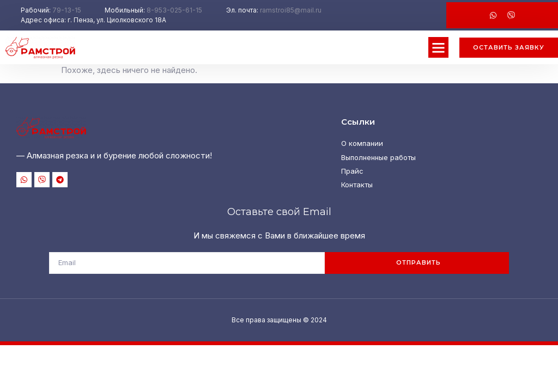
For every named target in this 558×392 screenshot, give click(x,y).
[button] (439, 47)
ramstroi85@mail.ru (291, 10)
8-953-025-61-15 (174, 10)
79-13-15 (67, 10)
